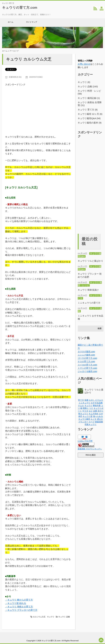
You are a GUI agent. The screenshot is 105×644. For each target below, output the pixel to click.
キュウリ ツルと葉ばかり (90, 261)
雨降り (86, 408)
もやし (92, 400)
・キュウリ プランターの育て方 (21, 610)
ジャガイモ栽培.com (87, 371)
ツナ (91, 408)
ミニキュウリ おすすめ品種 (90, 317)
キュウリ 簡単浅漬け (88, 290)
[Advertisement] (39, 107)
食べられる (98, 416)
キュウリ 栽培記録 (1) (89, 98)
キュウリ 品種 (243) (88, 86)
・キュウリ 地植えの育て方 (19, 607)
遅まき (100, 419)
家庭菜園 (99, 422)
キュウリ (51, 617)
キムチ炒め (93, 414)
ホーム (10, 22)
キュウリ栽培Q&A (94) (89, 118)
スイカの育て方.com (87, 365)
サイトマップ (31, 22)
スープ (92, 422)
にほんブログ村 (85, 441)
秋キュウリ (83, 414)
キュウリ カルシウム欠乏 (29, 59)
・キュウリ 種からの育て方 (19, 600)
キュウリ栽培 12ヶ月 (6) (90, 114)
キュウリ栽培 (84, 419)
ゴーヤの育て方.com (87, 358)
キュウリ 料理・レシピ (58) (89, 92)
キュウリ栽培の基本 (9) (90, 123)
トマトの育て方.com (87, 368)
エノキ (93, 419)
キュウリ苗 (88, 416)
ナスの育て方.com (86, 361)
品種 (95, 411)
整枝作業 (97, 406)
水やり (100, 411)
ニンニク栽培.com (86, 355)
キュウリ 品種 (64, 617)
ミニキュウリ (85, 403)
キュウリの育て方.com (20, 8)
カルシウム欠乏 (39, 617)
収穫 (86, 400)
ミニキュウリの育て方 (89, 303)
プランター (83, 422)
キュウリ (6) (84, 82)
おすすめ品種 (97, 403)
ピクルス (99, 400)
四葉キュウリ (91, 424)
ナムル (81, 406)
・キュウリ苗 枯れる (16, 603)
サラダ (85, 411)
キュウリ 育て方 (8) (88, 110)
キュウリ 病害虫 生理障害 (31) (90, 104)
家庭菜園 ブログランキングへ (90, 449)
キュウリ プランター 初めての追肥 (90, 275)
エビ (91, 411)
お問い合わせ (84, 64)
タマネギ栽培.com (86, 352)
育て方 (81, 400)
